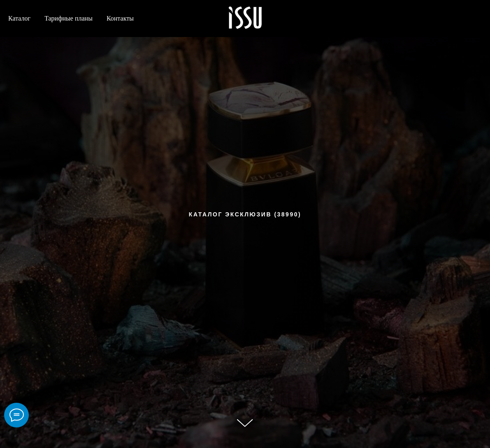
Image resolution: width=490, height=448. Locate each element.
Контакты (120, 18)
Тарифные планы (69, 18)
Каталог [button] (19, 18)
